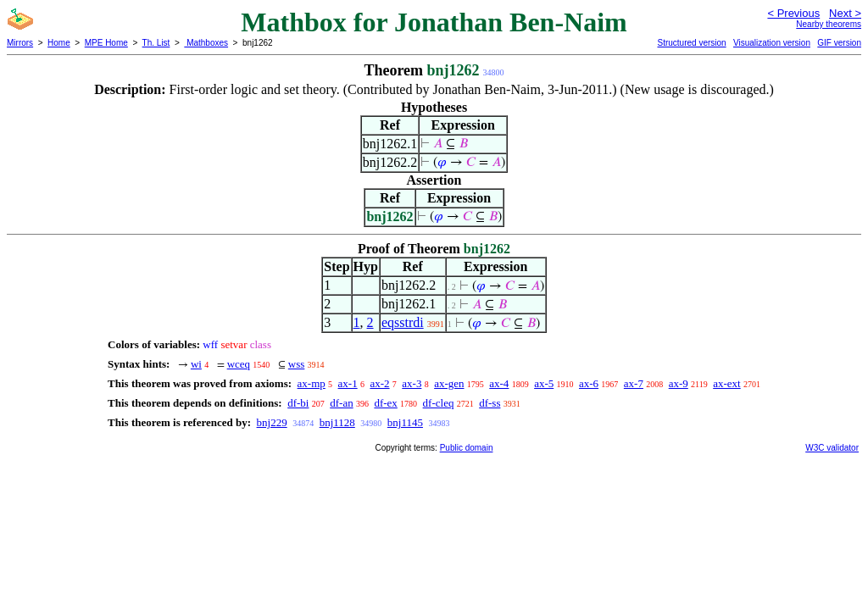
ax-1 (348, 383)
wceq (239, 364)
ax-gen (449, 383)
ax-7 (634, 383)
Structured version (691, 43)
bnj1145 (405, 422)
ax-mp (312, 383)
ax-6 (589, 383)
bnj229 (272, 422)
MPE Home (106, 43)
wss (297, 364)
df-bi (298, 403)
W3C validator (832, 448)
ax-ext (726, 383)
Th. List (156, 43)
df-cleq (439, 403)
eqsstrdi (403, 322)
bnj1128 (337, 422)
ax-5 (544, 383)
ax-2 (379, 383)
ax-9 (679, 383)
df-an (341, 403)
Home (59, 43)
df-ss (490, 403)
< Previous (793, 13)
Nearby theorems (829, 24)
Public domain (467, 448)
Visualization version (772, 43)
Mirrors (20, 43)
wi (196, 364)
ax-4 (499, 383)
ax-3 (412, 383)
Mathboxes (206, 43)
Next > (845, 13)
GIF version (839, 43)
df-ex (385, 403)
